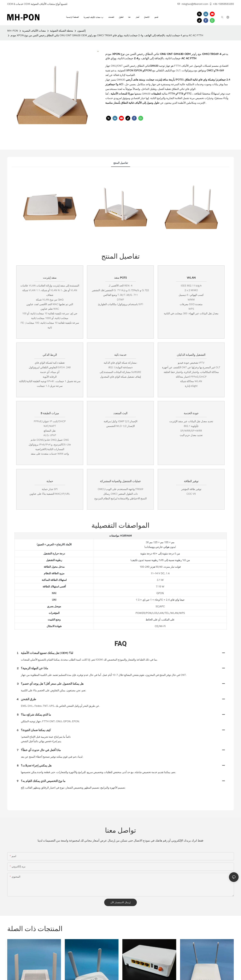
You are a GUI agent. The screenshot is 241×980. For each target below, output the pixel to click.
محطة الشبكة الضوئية (62, 31)
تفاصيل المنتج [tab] (121, 163)
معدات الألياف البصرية (34, 31)
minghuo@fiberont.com (193, 4)
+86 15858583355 (222, 4)
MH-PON (13, 31)
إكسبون (81, 31)
